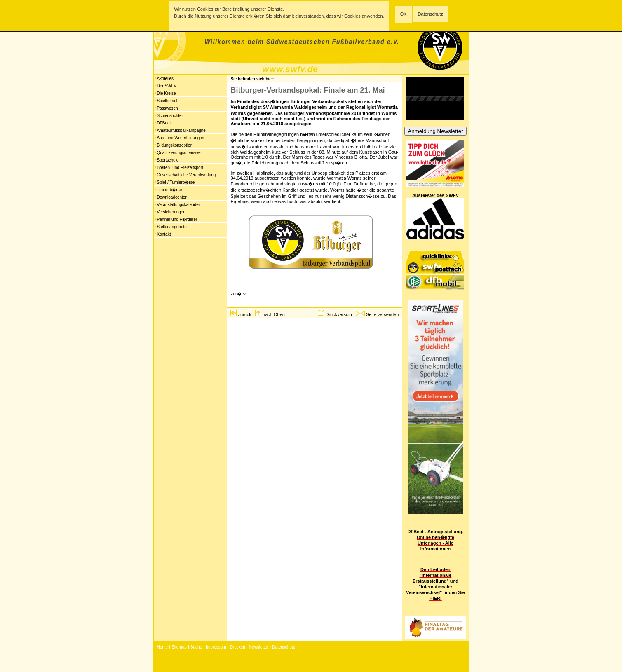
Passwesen (168, 108)
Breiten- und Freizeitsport (180, 167)
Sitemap (179, 647)
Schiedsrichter (170, 116)
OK (404, 14)
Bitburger (301, 101)
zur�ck (238, 294)
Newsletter (259, 647)
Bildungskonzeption (175, 145)
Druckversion (338, 314)
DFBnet (164, 123)
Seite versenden (383, 314)
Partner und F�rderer (177, 219)
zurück (244, 314)
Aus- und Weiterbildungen (181, 138)
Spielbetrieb (168, 101)
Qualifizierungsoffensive (179, 153)
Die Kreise (167, 93)
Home (163, 647)
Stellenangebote (172, 227)
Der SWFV (167, 86)
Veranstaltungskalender (179, 205)
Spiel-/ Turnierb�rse (176, 182)
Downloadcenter (172, 197)
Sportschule (168, 160)
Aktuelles (165, 78)
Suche (196, 647)
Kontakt (164, 234)
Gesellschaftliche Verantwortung (187, 175)
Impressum (216, 647)
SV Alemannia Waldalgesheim (295, 107)
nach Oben (274, 314)
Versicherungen (171, 212)
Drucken (238, 647)
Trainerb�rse (170, 190)
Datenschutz (431, 14)
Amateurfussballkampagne (181, 130)
